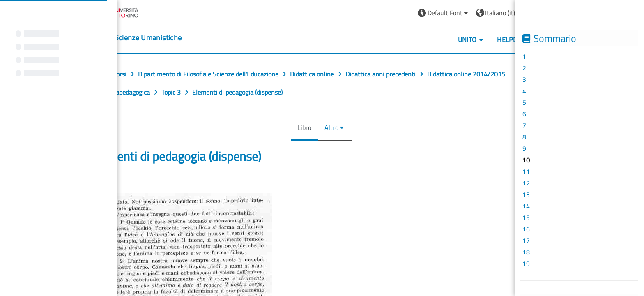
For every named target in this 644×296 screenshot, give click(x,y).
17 (526, 240)
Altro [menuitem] (328, 127)
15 (526, 217)
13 (526, 194)
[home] (129, 38)
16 (526, 229)
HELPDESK (510, 39)
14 (526, 206)
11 (526, 171)
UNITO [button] (464, 39)
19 (526, 264)
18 (526, 252)
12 (526, 183)
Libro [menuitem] (301, 127)
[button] (441, 13)
